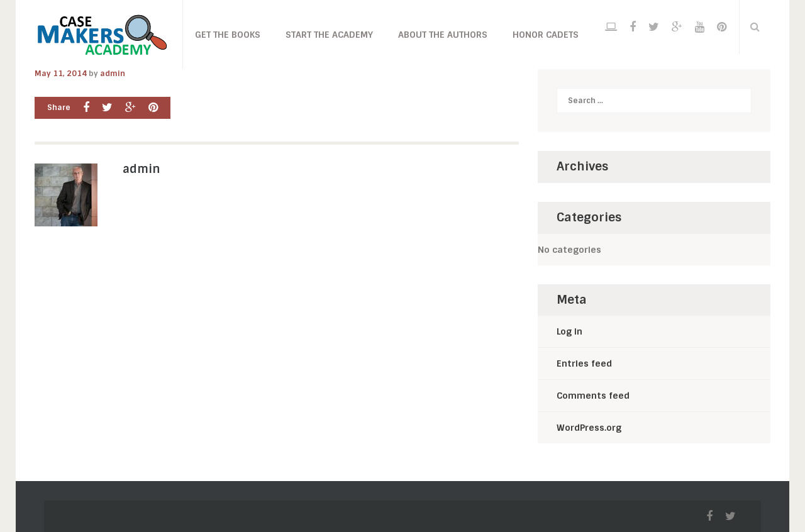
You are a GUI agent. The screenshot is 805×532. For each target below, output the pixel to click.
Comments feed (593, 396)
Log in (569, 331)
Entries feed (584, 363)
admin (113, 74)
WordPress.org (589, 428)
